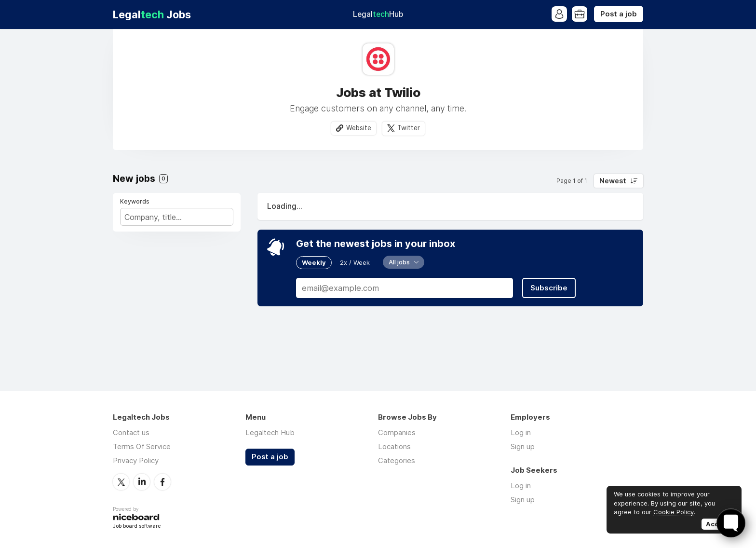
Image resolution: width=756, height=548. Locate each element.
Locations (394, 446)
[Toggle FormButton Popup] (731, 523)
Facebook (162, 482)
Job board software (137, 527)
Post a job (619, 14)
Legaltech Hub (270, 432)
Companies (397, 432)
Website (359, 128)
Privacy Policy (136, 460)
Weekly (314, 262)
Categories (397, 460)
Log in (521, 432)
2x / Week (355, 262)
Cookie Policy (674, 512)
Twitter (409, 128)
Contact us (131, 432)
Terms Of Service (142, 446)
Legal (378, 14)
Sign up (523, 446)
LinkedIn (142, 482)
